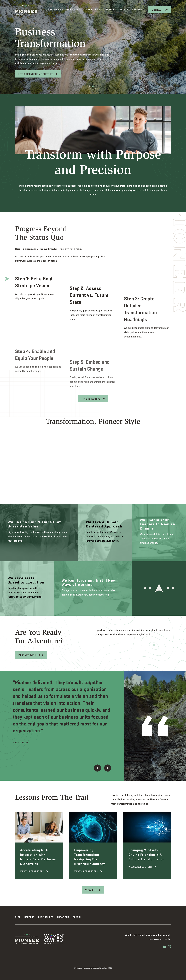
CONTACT (157, 10)
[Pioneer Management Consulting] (26, 10)
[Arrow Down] (93, 87)
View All (91, 890)
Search (124, 9)
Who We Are (73, 9)
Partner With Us (17, 655)
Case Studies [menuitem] (46, 917)
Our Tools (110, 9)
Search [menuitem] (77, 917)
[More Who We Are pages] (82, 10)
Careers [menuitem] (29, 917)
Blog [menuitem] (18, 917)
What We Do (54, 9)
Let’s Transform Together (36, 74)
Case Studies (93, 9)
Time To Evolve (91, 399)
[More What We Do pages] (63, 10)
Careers (138, 9)
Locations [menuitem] (63, 917)
